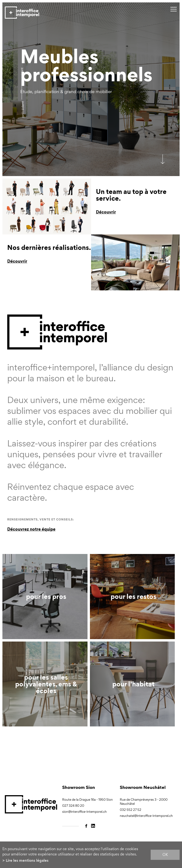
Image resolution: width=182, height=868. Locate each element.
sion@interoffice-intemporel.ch (84, 812)
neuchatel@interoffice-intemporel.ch (146, 816)
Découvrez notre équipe (31, 529)
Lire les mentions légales (27, 860)
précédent (23, 109)
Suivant (22, 73)
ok (165, 855)
